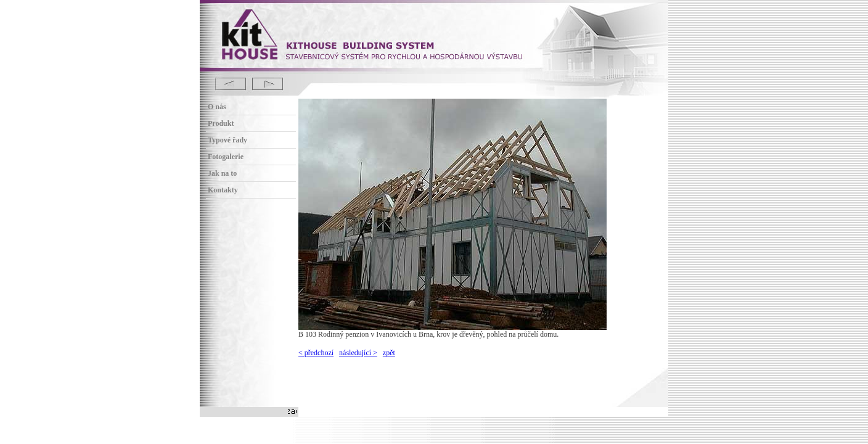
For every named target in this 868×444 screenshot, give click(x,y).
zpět (389, 353)
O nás (217, 107)
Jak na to (222, 173)
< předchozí (316, 353)
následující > (358, 353)
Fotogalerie (226, 157)
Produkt (221, 123)
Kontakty (223, 190)
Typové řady (227, 140)
